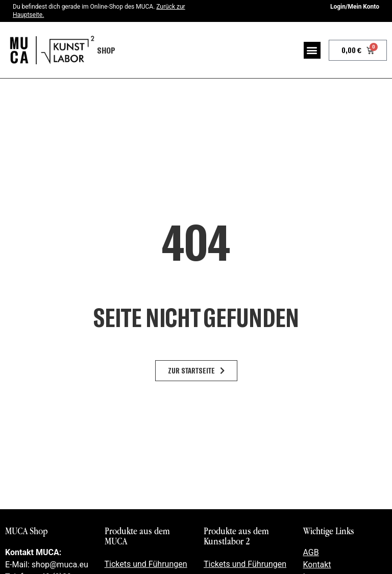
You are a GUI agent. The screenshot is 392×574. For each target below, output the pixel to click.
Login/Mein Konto (355, 7)
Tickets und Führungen (146, 564)
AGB (311, 552)
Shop (106, 50)
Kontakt (317, 565)
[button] (312, 50)
